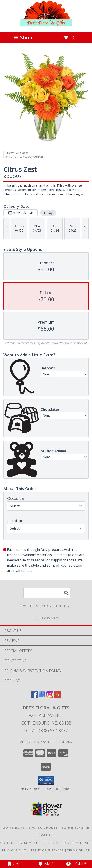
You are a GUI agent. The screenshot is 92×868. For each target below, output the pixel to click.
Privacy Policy (15, 850)
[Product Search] (47, 593)
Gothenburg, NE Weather (22, 843)
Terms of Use (79, 850)
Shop (23, 37)
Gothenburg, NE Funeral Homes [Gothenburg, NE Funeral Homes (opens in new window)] (30, 827)
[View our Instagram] (50, 696)
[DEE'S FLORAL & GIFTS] (46, 26)
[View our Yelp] (58, 696)
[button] (46, 781)
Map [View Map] (46, 864)
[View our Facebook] (34, 696)
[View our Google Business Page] (42, 696)
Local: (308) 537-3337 (46, 731)
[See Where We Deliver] (46, 618)
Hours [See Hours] (77, 864)
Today (48, 213)
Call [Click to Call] (15, 864)
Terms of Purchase (47, 850)
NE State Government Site (70, 843)
